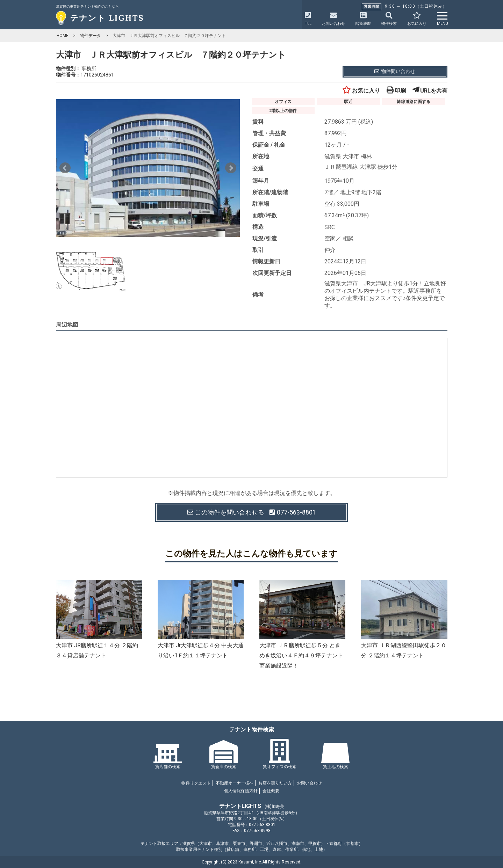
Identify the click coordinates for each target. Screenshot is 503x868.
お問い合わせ (309, 783)
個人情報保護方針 (241, 791)
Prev (65, 168)
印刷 (396, 91)
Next (231, 168)
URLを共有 (430, 91)
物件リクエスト (196, 783)
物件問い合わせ (395, 71)
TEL (308, 19)
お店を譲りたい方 (275, 783)
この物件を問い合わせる (251, 512)
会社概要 (271, 791)
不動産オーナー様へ (235, 783)
